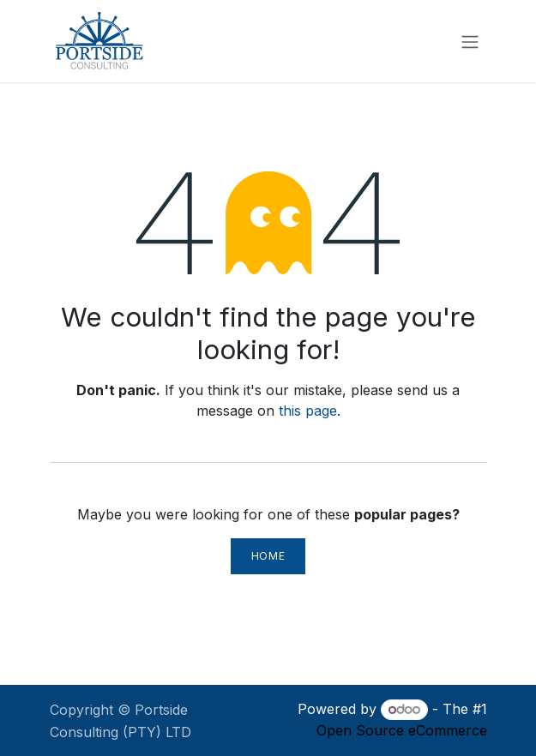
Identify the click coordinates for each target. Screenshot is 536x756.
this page (308, 411)
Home (268, 556)
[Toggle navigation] (470, 41)
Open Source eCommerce (402, 730)
